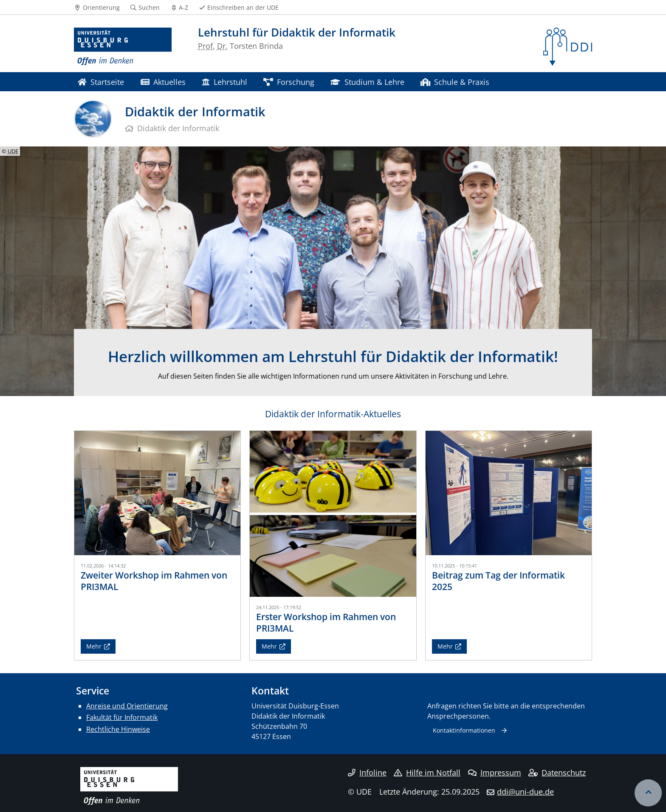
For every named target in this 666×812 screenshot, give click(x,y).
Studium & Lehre (367, 82)
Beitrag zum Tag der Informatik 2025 (498, 581)
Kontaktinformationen (464, 730)
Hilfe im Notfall (427, 773)
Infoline (367, 773)
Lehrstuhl (224, 82)
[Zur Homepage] (123, 47)
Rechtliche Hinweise (118, 729)
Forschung (289, 82)
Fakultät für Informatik (122, 717)
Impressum (495, 773)
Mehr (94, 646)
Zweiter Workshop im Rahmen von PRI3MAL (154, 581)
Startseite (101, 82)
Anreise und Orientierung (127, 706)
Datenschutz (557, 773)
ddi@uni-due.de (525, 792)
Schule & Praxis (455, 82)
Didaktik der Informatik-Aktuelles (333, 414)
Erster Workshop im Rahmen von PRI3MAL (326, 622)
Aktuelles (163, 82)
